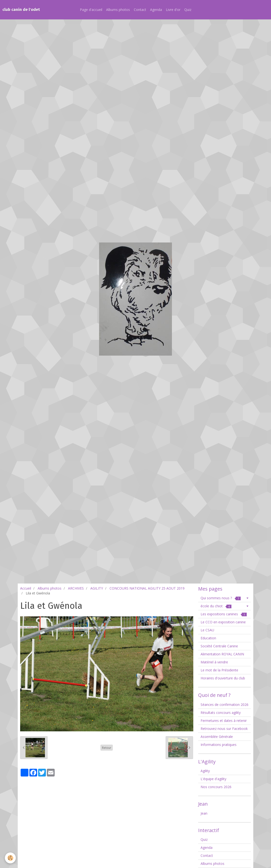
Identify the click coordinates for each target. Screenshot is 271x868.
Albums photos (118, 10)
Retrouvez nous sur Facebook (224, 729)
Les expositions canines (224, 614)
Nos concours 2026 (216, 787)
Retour (107, 748)
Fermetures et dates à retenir (224, 721)
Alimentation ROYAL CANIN (222, 654)
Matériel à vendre (214, 662)
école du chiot (216, 606)
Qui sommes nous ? (221, 598)
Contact (140, 10)
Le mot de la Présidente (219, 670)
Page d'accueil (91, 10)
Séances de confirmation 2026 (224, 705)
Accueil (26, 588)
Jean (204, 813)
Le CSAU (207, 630)
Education (208, 638)
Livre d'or (173, 10)
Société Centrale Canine (219, 646)
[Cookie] (10, 858)
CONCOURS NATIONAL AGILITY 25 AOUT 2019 (147, 588)
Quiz (188, 10)
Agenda (156, 10)
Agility (205, 771)
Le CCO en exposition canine (223, 622)
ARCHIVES (76, 588)
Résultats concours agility (221, 713)
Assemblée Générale (217, 737)
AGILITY (97, 588)
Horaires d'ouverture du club (223, 678)
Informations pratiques (219, 745)
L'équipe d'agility (213, 779)
